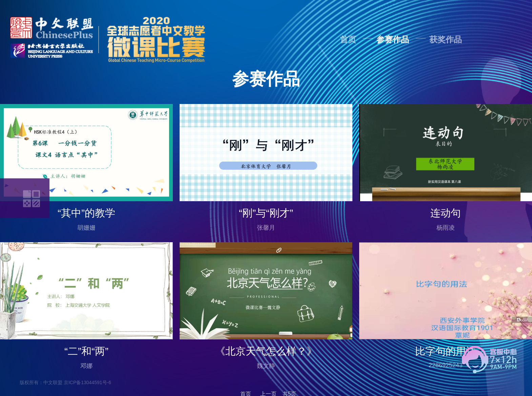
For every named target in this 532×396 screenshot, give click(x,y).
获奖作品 (446, 39)
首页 (348, 39)
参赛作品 (393, 39)
